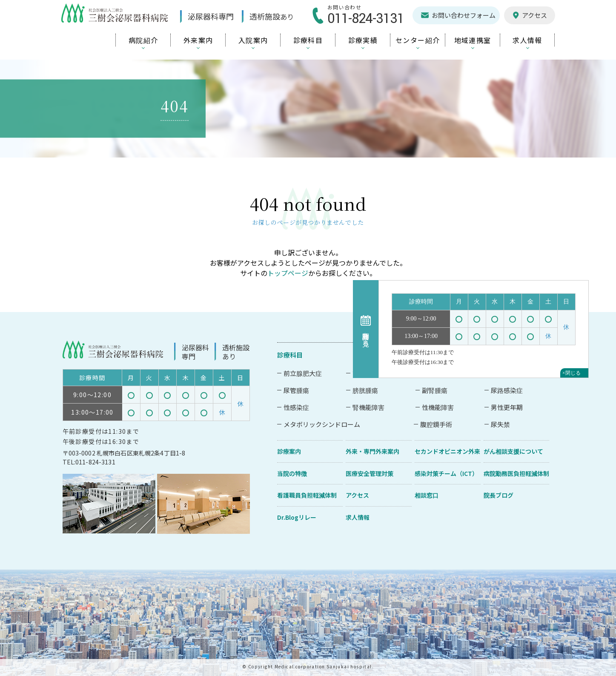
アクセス (357, 495)
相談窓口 (427, 495)
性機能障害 (438, 407)
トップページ (288, 273)
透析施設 (272, 16)
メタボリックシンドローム (322, 424)
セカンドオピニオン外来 (447, 451)
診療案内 (289, 451)
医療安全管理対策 (370, 473)
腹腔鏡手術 (436, 424)
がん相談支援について (513, 451)
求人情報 (358, 517)
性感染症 (296, 407)
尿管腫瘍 (296, 390)
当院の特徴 (292, 473)
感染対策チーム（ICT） (446, 473)
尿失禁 (500, 424)
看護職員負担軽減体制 (307, 495)
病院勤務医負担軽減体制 (516, 473)
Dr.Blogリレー (297, 517)
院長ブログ (499, 495)
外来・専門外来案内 (372, 451)
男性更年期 (507, 407)
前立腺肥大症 (303, 373)
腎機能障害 (368, 407)
